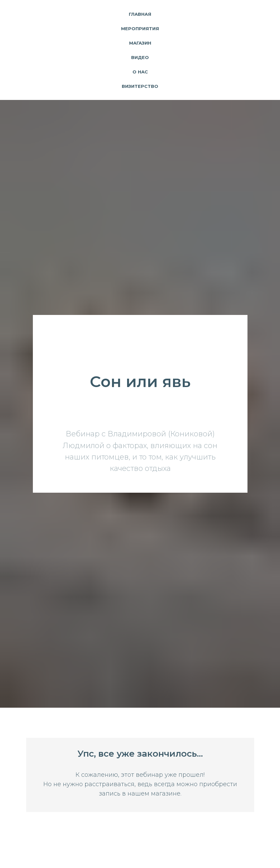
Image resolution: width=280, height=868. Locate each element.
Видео (140, 57)
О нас (140, 72)
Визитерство (140, 86)
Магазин (140, 43)
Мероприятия (140, 29)
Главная (140, 14)
